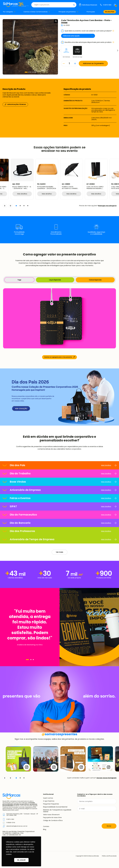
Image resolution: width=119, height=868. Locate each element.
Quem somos (48, 798)
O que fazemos (49, 801)
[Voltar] (5, 778)
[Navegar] (27, 660)
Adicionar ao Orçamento (93, 63)
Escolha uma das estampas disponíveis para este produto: (88, 42)
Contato (46, 826)
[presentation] (93, 817)
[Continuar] (10, 778)
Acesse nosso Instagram (106, 778)
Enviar (109, 826)
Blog (45, 829)
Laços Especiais (55, 280)
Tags (19, 280)
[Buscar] (74, 5)
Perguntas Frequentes (51, 804)
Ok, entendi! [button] (21, 860)
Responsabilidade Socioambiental (55, 807)
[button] (26, 72)
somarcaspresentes (59, 734)
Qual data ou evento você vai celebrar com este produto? (88, 31)
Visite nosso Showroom (51, 815)
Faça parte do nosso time (52, 817)
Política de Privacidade (109, 856)
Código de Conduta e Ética (53, 820)
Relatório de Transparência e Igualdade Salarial (57, 811)
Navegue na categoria (107, 206)
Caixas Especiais (95, 280)
